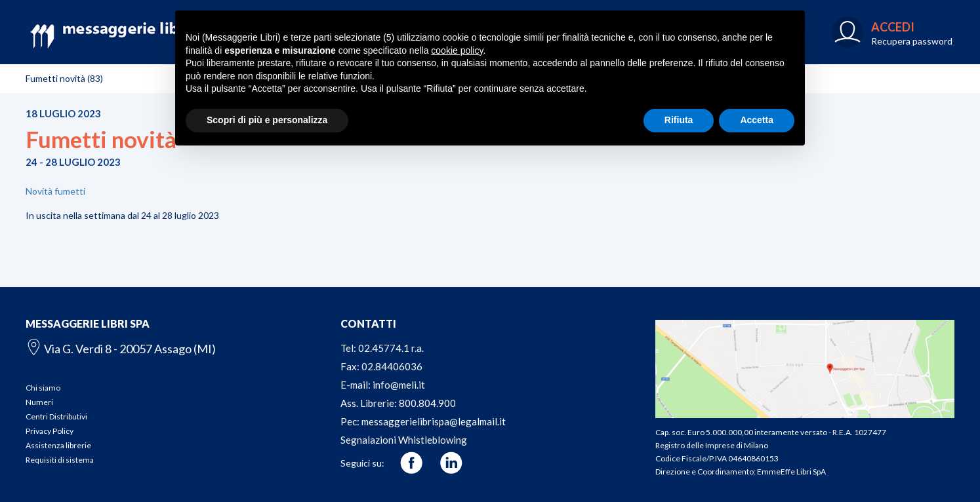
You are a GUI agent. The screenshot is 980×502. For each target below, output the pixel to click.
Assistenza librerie (58, 445)
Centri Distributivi (56, 416)
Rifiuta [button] (679, 120)
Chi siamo (43, 388)
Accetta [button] (757, 120)
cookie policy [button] (457, 50)
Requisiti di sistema (60, 460)
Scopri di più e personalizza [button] (267, 120)
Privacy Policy (50, 431)
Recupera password (912, 41)
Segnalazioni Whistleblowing (404, 440)
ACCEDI (893, 27)
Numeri (39, 402)
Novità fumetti (55, 191)
